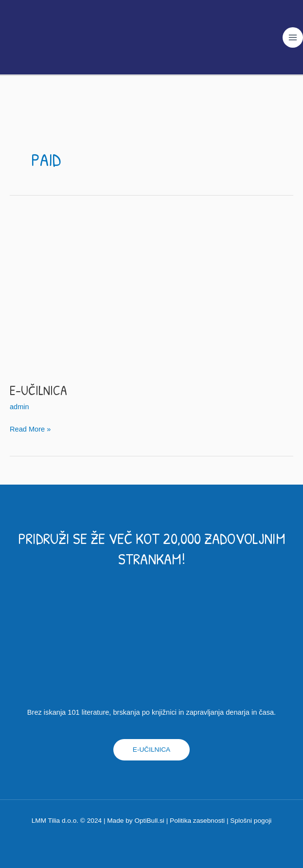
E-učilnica (38, 390)
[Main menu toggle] (293, 38)
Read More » (30, 428)
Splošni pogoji (251, 821)
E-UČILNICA (151, 750)
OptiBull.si (149, 821)
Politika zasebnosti (197, 821)
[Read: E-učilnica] (151, 292)
